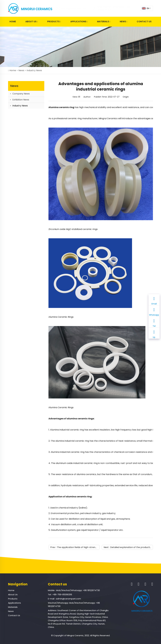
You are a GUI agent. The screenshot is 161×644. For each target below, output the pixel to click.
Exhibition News (21, 100)
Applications (79, 22)
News (124, 22)
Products (54, 22)
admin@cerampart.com (70, 8)
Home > (14, 70)
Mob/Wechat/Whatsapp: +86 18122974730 (78, 590)
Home (13, 22)
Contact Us (144, 22)
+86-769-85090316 (62, 594)
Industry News (34, 70)
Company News (21, 94)
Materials (104, 22)
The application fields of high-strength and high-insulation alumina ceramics (99, 547)
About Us (32, 22)
